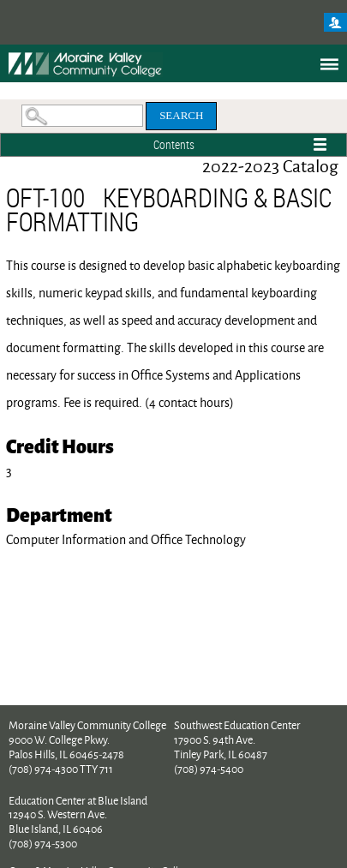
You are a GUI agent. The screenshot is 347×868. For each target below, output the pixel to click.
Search (181, 115)
